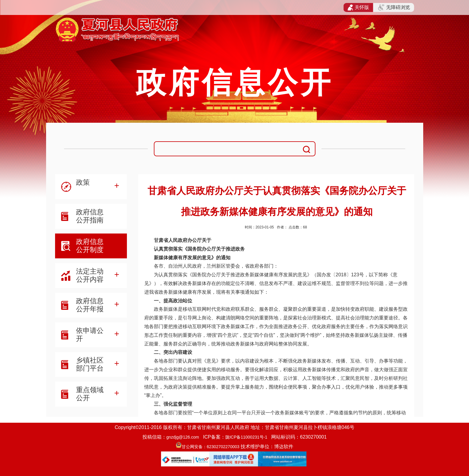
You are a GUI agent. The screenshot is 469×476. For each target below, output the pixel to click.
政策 (83, 182)
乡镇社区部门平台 (90, 364)
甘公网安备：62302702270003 (211, 447)
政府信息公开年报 (90, 305)
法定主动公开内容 (90, 275)
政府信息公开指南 (90, 216)
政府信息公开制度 (90, 246)
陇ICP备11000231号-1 (246, 437)
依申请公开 (90, 335)
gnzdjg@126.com (183, 437)
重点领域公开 (90, 394)
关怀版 (358, 7)
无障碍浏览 (394, 7)
